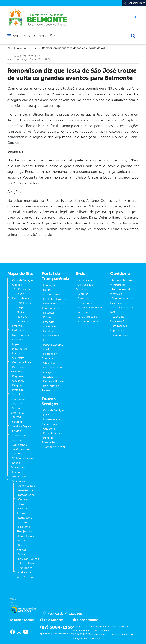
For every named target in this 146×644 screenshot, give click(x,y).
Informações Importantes (118, 328)
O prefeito (18, 358)
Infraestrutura (26, 536)
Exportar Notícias (23, 310)
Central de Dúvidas (54, 299)
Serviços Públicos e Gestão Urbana (28, 561)
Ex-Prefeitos (19, 330)
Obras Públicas (52, 363)
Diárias (47, 317)
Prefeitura (18, 390)
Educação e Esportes (24, 520)
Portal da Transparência (50, 440)
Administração (27, 486)
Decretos (83, 294)
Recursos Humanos (55, 381)
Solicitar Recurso (87, 317)
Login (15, 344)
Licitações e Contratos (49, 356)
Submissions (19, 436)
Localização (19, 477)
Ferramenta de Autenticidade (51, 422)
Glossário (18, 340)
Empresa (17, 326)
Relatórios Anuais (122, 335)
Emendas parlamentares (50, 324)
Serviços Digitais (22, 426)
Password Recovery (17, 369)
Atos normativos (53, 295)
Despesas (49, 313)
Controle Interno (23, 502)
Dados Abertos (21, 298)
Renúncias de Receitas (50, 388)
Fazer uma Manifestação (118, 319)
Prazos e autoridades (90, 308)
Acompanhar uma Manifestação (122, 283)
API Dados (25, 303)
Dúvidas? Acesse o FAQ (122, 310)
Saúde (22, 554)
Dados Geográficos (18, 465)
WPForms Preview (23, 458)
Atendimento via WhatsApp (121, 292)
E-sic (46, 415)
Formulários (85, 303)
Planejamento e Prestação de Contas (54, 370)
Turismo (17, 454)
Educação (49, 285)
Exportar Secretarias (23, 319)
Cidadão (17, 285)
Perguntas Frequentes (17, 378)
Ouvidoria (49, 429)
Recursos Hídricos (23, 547)
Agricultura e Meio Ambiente (26, 575)
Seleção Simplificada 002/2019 (18, 413)
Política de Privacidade (63, 613)
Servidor (17, 431)
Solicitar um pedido (89, 321)
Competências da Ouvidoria (121, 301)
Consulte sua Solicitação (84, 287)
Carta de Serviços (23, 280)
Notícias (17, 353)
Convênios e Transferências (50, 306)
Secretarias (18, 481)
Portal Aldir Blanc (53, 433)
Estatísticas (84, 298)
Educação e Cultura (26, 48)
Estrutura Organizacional (50, 333)
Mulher (22, 541)
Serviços (17, 422)
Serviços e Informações (35, 36)
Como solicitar (86, 280)
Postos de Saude (23, 292)
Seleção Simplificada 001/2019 (18, 399)
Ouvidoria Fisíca (21, 362)
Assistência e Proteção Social (26, 493)
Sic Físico (83, 312)
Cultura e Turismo (23, 511)
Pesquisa (17, 385)
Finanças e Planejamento (25, 529)
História (17, 472)
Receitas (48, 377)
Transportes (25, 568)
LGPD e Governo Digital (52, 347)
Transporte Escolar (54, 447)
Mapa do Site (20, 349)
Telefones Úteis (21, 449)
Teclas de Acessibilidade (19, 442)
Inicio (46, 340)
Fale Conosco (20, 335)
